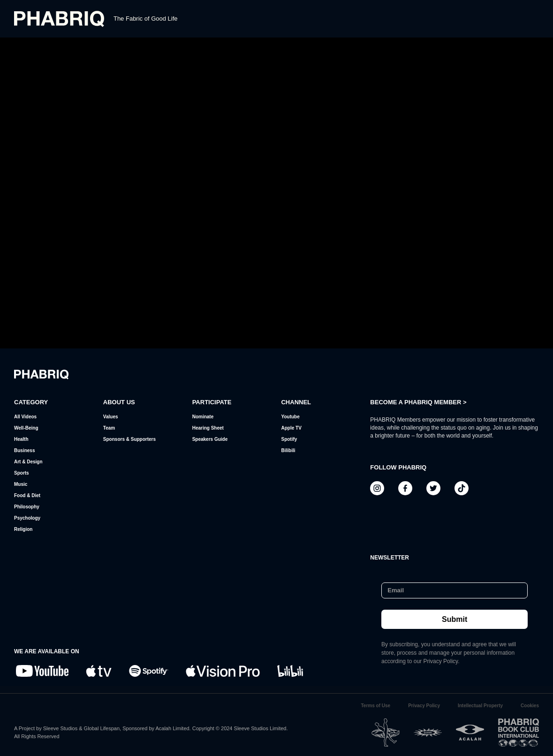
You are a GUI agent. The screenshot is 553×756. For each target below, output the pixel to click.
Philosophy (27, 507)
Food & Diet (27, 495)
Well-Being (26, 428)
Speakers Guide (210, 439)
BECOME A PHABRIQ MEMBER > (418, 402)
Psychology (27, 518)
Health (21, 439)
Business (24, 450)
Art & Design (28, 462)
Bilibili (288, 450)
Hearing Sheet (208, 428)
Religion (23, 529)
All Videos (25, 417)
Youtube (290, 417)
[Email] (452, 590)
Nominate (203, 417)
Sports (22, 473)
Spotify (289, 439)
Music (21, 484)
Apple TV (291, 428)
